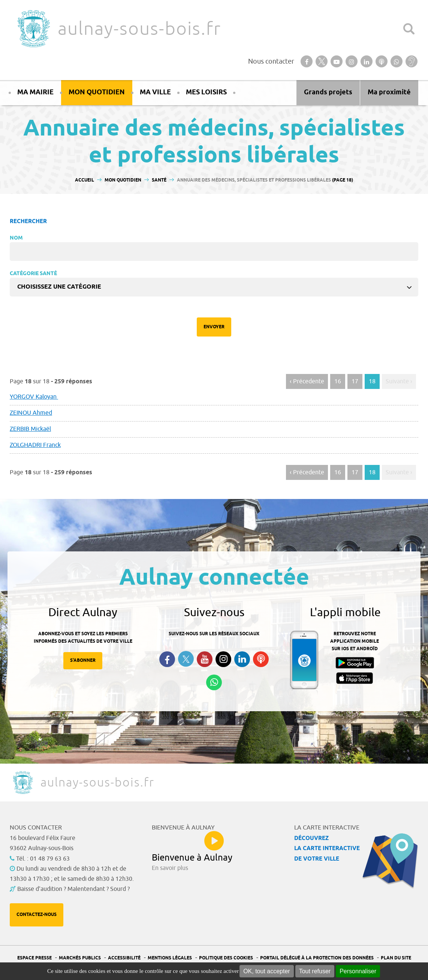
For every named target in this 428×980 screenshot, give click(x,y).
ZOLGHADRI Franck (35, 445)
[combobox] (214, 287)
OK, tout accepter (267, 971)
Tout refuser (315, 971)
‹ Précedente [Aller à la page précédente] (307, 381)
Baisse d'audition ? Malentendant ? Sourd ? (73, 889)
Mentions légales (170, 958)
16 (338, 381)
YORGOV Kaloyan (34, 397)
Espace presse (34, 958)
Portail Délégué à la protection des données (317, 958)
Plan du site (396, 958)
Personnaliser (358, 971)
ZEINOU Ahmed (31, 413)
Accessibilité (124, 958)
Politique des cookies (226, 958)
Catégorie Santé (33, 274)
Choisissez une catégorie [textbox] (59, 287)
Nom (16, 238)
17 (355, 381)
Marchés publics (80, 958)
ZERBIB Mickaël (30, 429)
